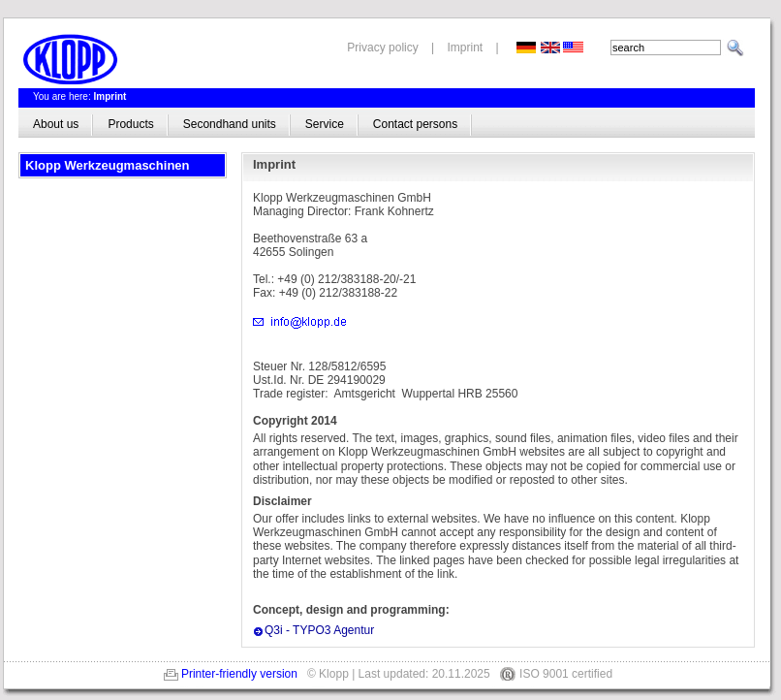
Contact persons (415, 124)
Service (325, 124)
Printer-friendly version (239, 674)
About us (56, 124)
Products (130, 124)
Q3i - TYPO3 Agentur (319, 630)
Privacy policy (382, 48)
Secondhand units (230, 124)
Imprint (466, 48)
